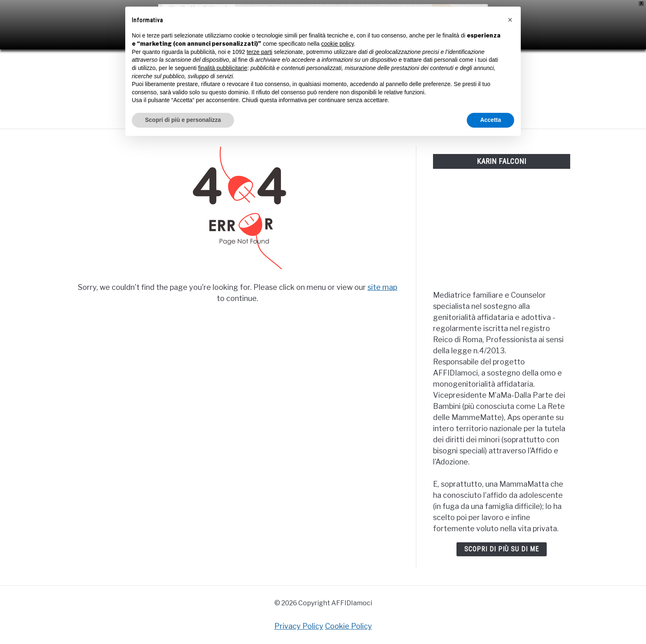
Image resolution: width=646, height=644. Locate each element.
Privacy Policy (299, 626)
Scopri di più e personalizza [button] (183, 120)
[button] (510, 20)
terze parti (260, 52)
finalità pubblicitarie (223, 68)
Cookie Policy (349, 626)
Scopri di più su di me (502, 549)
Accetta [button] (490, 120)
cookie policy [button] (338, 44)
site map (382, 287)
